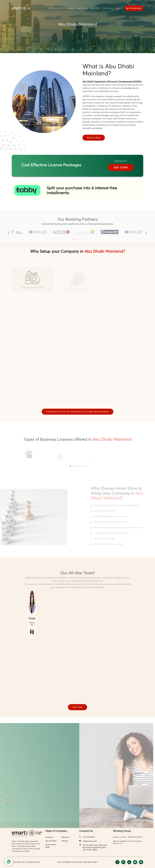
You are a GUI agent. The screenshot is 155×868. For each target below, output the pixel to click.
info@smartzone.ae (88, 841)
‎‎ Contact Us (119, 8)
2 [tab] (73, 466)
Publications (107, 8)
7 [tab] (85, 466)
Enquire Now (94, 138)
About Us (52, 8)
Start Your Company (65, 8)
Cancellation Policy (91, 862)
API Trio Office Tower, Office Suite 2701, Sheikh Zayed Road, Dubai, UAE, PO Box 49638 (93, 848)
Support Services (81, 8)
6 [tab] (82, 466)
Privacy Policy (78, 862)
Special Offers (95, 8)
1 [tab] (70, 466)
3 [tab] (75, 466)
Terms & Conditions (64, 862)
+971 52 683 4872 (134, 8)
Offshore (65, 841)
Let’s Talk (77, 707)
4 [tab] (77, 466)
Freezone (49, 837)
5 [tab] (80, 466)
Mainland (65, 837)
